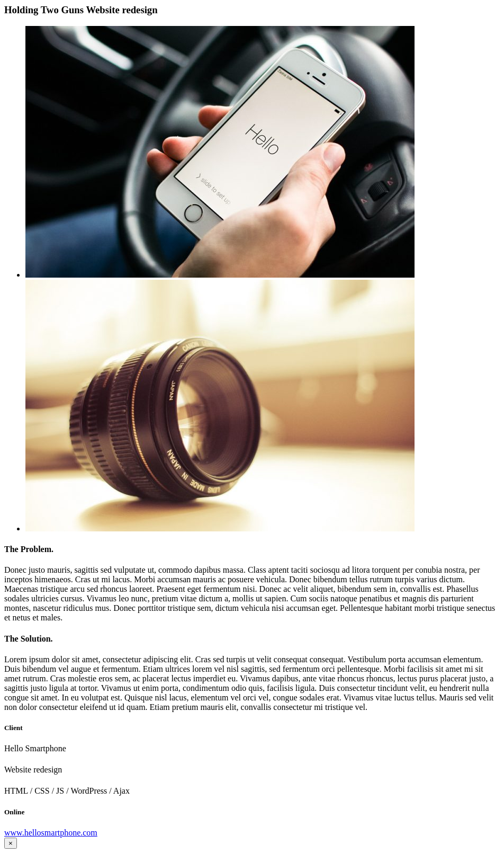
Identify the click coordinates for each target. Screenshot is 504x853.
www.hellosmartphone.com (51, 833)
